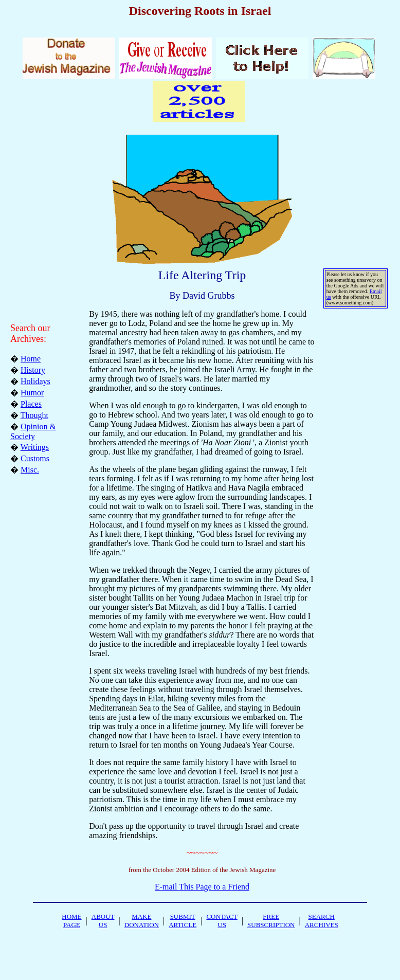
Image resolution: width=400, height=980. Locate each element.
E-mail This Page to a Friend (202, 887)
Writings (35, 447)
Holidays (35, 381)
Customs (35, 458)
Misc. (30, 470)
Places (31, 404)
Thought (34, 415)
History (33, 370)
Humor (32, 393)
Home (31, 359)
